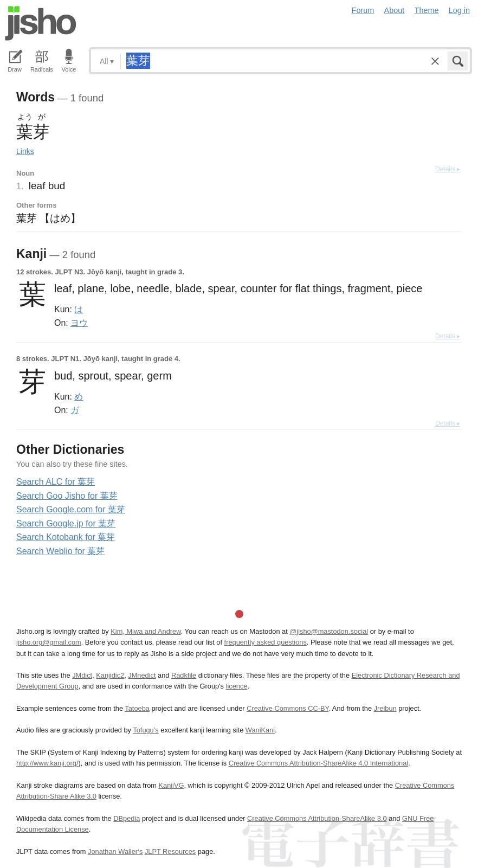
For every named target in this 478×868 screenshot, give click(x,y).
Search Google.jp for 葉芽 (66, 523)
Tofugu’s (146, 730)
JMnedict (142, 675)
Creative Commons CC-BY (288, 708)
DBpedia (127, 818)
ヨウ (79, 323)
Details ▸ (448, 169)
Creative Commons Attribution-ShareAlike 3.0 (317, 818)
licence (237, 686)
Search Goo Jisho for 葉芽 (67, 496)
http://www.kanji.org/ (47, 763)
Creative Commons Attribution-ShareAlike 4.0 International (318, 763)
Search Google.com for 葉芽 (71, 509)
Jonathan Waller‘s (115, 851)
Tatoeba (137, 708)
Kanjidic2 (110, 675)
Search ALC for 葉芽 (56, 482)
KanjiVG (171, 785)
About (395, 10)
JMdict (82, 675)
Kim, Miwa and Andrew (146, 631)
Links (25, 151)
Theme (427, 10)
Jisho (41, 23)
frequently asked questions (266, 642)
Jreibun (385, 708)
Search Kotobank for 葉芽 (66, 537)
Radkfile (184, 675)
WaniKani (260, 730)
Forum (363, 10)
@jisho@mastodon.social (329, 631)
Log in (459, 10)
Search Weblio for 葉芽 (60, 551)
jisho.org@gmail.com (49, 642)
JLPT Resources (170, 851)
